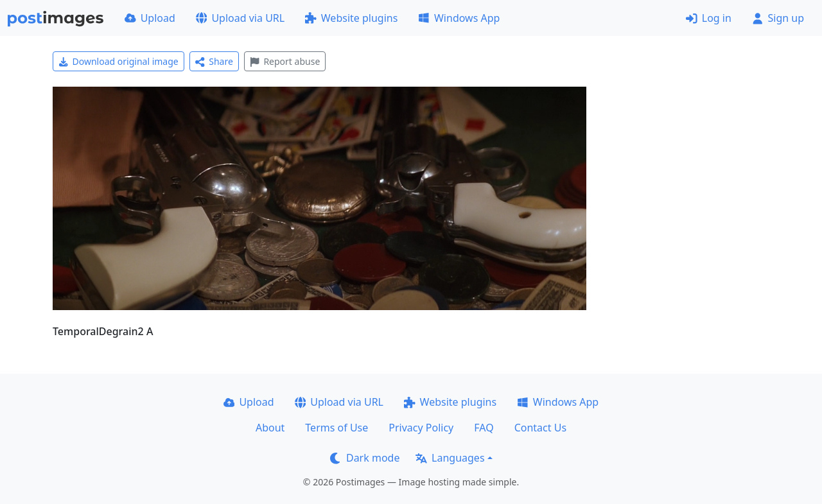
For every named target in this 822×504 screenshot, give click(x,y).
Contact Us (540, 428)
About (270, 428)
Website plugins (351, 18)
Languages (450, 458)
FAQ (484, 428)
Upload (150, 18)
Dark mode (365, 458)
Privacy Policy (421, 428)
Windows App (459, 18)
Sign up (778, 18)
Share (214, 61)
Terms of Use (337, 428)
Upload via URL (240, 18)
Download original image (118, 61)
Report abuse (285, 61)
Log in (709, 18)
